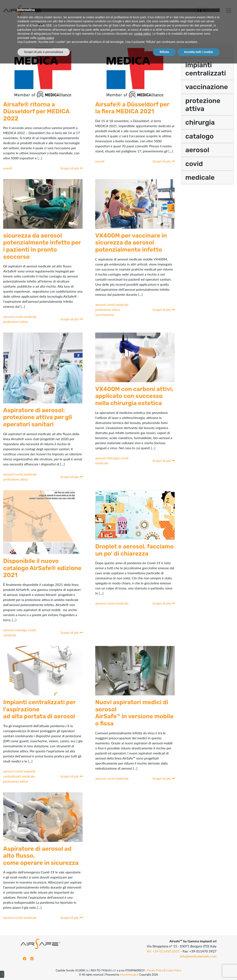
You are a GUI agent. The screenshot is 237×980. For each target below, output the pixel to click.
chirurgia (114, 458)
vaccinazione (105, 315)
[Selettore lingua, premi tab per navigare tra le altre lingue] (202, 10)
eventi (8, 168)
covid (19, 316)
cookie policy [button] (143, 950)
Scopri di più (72, 168)
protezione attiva (16, 322)
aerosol (9, 316)
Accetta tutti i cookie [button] (199, 968)
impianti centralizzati (206, 69)
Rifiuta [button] (164, 968)
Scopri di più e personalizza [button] (44, 968)
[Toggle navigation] (3, 19)
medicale (30, 316)
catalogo (21, 630)
